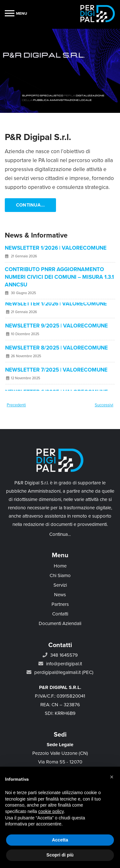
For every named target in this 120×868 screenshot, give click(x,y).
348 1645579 (64, 655)
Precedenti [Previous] (16, 405)
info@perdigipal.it (64, 664)
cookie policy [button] (51, 811)
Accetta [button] (60, 840)
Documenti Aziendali (60, 623)
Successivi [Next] (104, 405)
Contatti (60, 614)
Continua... (30, 205)
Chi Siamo (60, 575)
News (60, 595)
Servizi (60, 585)
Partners (60, 604)
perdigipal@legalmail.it (57, 672)
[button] (112, 777)
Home (60, 566)
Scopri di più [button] (60, 855)
